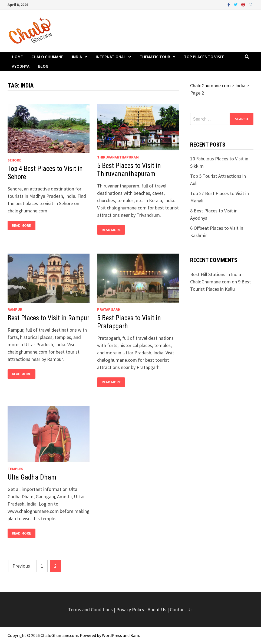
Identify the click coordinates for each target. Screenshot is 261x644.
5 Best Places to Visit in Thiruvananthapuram (129, 170)
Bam (135, 635)
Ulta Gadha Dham (32, 477)
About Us (157, 609)
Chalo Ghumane (47, 57)
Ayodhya (21, 66)
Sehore (14, 160)
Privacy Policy (131, 609)
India (77, 57)
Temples (15, 469)
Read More (21, 226)
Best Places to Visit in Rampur (48, 318)
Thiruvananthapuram (118, 157)
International (111, 57)
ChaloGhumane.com (59, 635)
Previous (21, 566)
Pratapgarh (109, 309)
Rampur (15, 309)
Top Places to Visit (204, 57)
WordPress (112, 635)
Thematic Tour (155, 57)
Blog (43, 66)
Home (17, 57)
